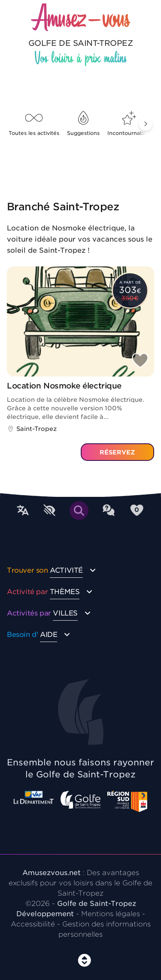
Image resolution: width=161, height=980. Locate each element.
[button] (146, 124)
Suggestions (83, 124)
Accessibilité (33, 924)
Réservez (117, 452)
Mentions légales (111, 914)
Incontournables (129, 124)
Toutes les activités (34, 124)
